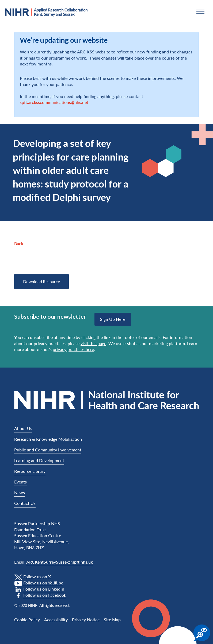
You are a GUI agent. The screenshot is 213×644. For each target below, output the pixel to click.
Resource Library (30, 471)
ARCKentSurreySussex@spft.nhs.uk (60, 562)
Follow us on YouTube (43, 583)
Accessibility (56, 620)
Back (19, 243)
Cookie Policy (27, 620)
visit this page (93, 343)
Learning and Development (39, 460)
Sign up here (113, 319)
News (20, 492)
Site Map (112, 620)
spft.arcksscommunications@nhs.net (54, 102)
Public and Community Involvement (48, 450)
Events (20, 482)
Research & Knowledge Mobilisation (48, 439)
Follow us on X (37, 577)
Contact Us (25, 503)
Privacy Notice (86, 620)
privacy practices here (73, 349)
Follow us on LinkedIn (44, 589)
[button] (200, 12)
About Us (23, 428)
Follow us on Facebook (45, 595)
